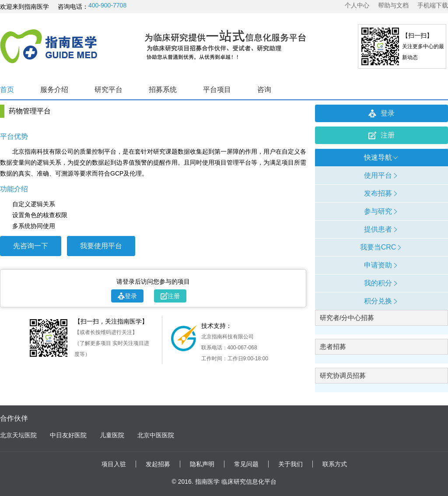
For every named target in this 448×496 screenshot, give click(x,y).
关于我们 (290, 464)
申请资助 (381, 265)
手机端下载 (433, 5)
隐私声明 (202, 464)
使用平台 (381, 175)
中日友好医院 (68, 435)
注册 (170, 296)
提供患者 (381, 229)
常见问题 (246, 464)
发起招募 (158, 464)
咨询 (264, 90)
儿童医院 (112, 435)
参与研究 (381, 211)
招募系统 (163, 90)
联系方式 (335, 464)
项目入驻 (114, 464)
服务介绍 (54, 90)
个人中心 (357, 5)
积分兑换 (381, 301)
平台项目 (217, 90)
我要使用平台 (101, 246)
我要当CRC (382, 247)
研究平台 (108, 90)
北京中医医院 (156, 435)
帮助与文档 (393, 5)
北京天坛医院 (18, 435)
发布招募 (381, 193)
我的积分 (381, 283)
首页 (7, 90)
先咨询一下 (31, 246)
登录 (127, 296)
